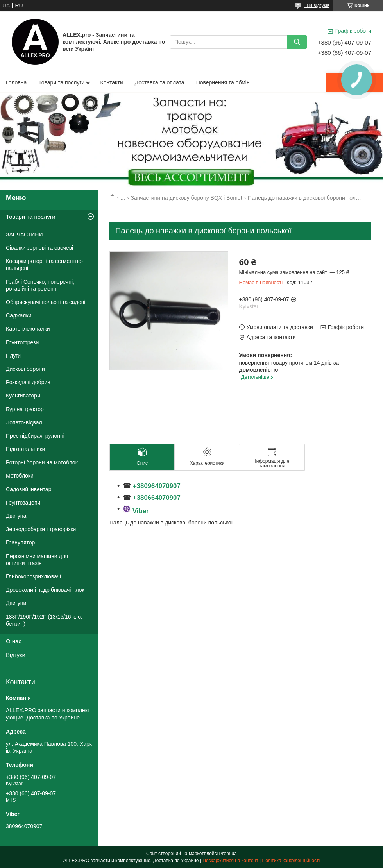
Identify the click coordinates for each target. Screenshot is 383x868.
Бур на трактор (25, 409)
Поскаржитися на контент (230, 861)
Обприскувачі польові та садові (46, 302)
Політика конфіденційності (291, 861)
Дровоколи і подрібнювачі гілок (45, 590)
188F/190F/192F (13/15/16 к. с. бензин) (44, 620)
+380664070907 (157, 498)
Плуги (13, 356)
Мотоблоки (20, 476)
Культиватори (23, 396)
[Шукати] (297, 42)
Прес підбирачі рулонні (35, 436)
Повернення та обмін (223, 82)
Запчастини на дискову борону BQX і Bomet (187, 198)
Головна (16, 82)
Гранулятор (20, 542)
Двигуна (16, 516)
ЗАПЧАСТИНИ (24, 234)
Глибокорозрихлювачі (33, 576)
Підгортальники (25, 449)
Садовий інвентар (29, 489)
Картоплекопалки (28, 329)
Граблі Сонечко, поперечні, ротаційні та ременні (40, 285)
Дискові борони (25, 369)
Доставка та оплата (160, 82)
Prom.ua (228, 854)
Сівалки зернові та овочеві (39, 248)
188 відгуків (317, 5)
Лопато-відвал (24, 422)
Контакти (111, 82)
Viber (141, 511)
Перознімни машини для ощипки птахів (37, 560)
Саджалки (19, 315)
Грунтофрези (22, 342)
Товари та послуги (61, 82)
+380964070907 (156, 486)
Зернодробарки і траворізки (41, 529)
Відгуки (16, 655)
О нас (14, 641)
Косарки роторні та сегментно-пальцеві (45, 265)
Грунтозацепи (23, 503)
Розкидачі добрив (28, 382)
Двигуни (16, 603)
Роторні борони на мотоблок (42, 462)
